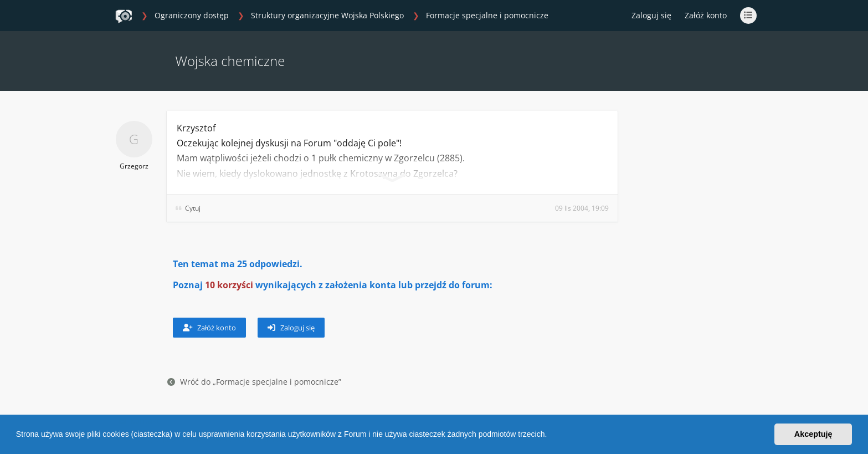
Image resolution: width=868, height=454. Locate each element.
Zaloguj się (291, 328)
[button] (551, 436)
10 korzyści (229, 285)
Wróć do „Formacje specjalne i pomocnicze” (254, 382)
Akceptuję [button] (813, 434)
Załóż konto (706, 15)
